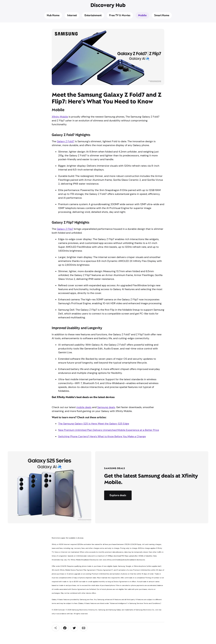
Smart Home (162, 15)
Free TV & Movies (120, 15)
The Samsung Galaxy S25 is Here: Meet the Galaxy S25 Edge (94, 424)
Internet (72, 15)
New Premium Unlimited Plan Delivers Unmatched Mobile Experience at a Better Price (109, 430)
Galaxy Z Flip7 (65, 229)
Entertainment (93, 15)
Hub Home (53, 15)
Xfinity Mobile (60, 117)
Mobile (142, 15)
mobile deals (84, 407)
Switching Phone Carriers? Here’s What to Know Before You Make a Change (102, 436)
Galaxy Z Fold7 (65, 141)
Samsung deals (106, 407)
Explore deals (118, 495)
